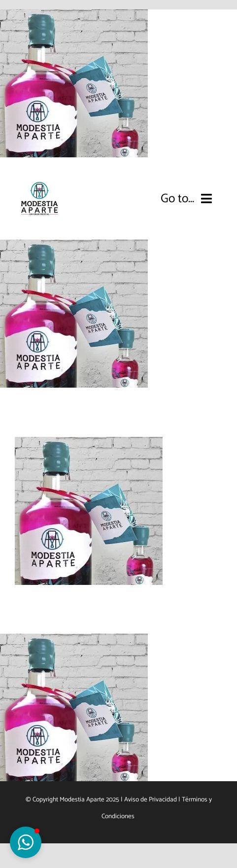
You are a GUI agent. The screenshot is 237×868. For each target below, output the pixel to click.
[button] (26, 842)
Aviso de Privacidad (151, 799)
